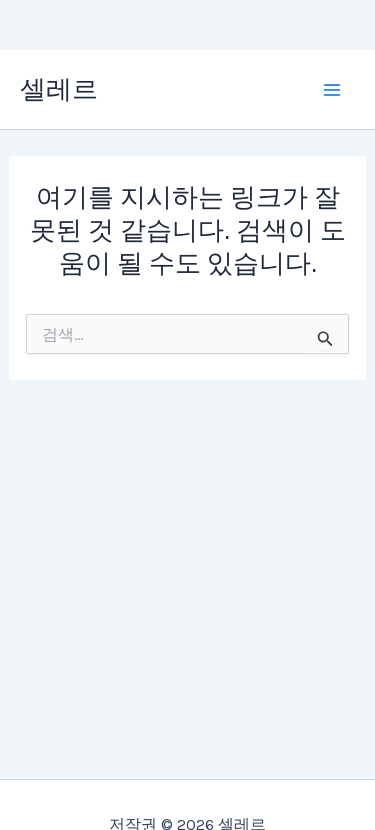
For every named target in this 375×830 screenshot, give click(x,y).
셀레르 (59, 89)
